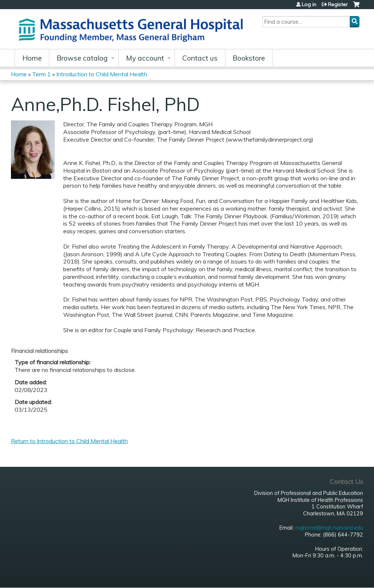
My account (145, 58)
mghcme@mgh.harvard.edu (329, 528)
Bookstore (249, 58)
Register (338, 4)
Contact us (200, 58)
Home (32, 58)
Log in (309, 4)
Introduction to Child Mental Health (102, 74)
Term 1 (41, 74)
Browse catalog (82, 58)
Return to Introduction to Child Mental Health (69, 441)
